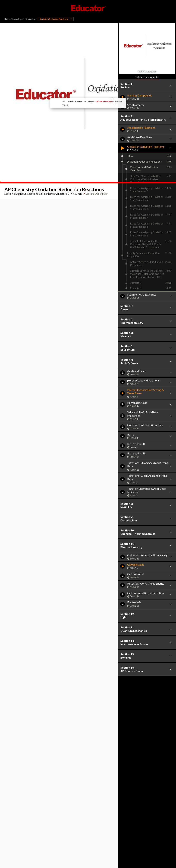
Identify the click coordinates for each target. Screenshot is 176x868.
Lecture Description (95, 156)
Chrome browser (75, 75)
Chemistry (16, 19)
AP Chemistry (29, 19)
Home (7, 19)
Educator (88, 8)
